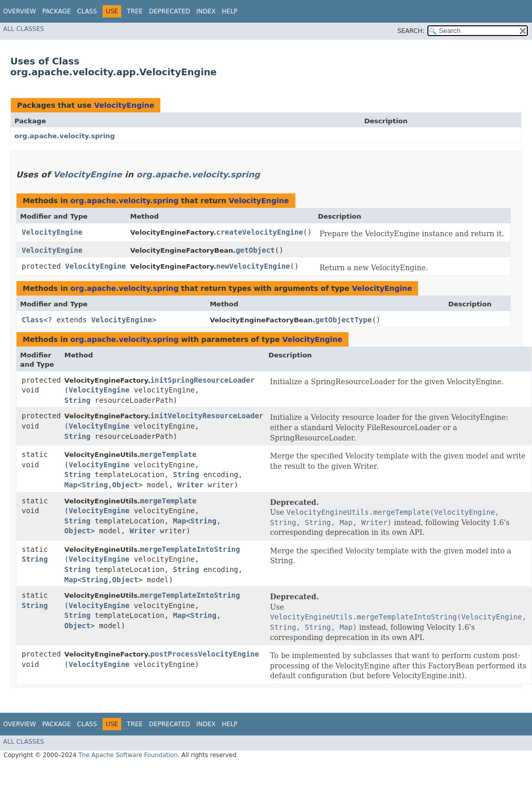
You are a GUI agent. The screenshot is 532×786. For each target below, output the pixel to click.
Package (56, 11)
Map (71, 485)
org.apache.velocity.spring (65, 136)
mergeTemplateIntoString (190, 549)
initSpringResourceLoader (203, 380)
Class (87, 11)
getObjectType (344, 320)
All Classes (23, 29)
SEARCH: (411, 31)
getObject (255, 250)
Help (230, 11)
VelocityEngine (124, 105)
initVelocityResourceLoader (207, 416)
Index (206, 11)
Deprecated (170, 11)
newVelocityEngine (253, 266)
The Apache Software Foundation (128, 755)
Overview (20, 11)
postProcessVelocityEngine (205, 654)
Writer (190, 485)
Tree (135, 11)
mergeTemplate (169, 454)
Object (126, 485)
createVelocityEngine (260, 232)
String (78, 400)
